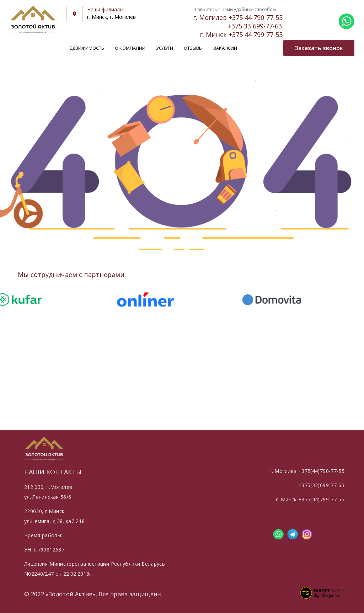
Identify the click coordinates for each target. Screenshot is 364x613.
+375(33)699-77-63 (321, 485)
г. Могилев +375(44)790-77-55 (307, 471)
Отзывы (193, 48)
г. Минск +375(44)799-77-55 (310, 499)
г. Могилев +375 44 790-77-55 (238, 17)
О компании (130, 48)
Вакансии (225, 48)
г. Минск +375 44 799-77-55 (241, 34)
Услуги (165, 48)
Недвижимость (85, 48)
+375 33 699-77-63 (255, 26)
